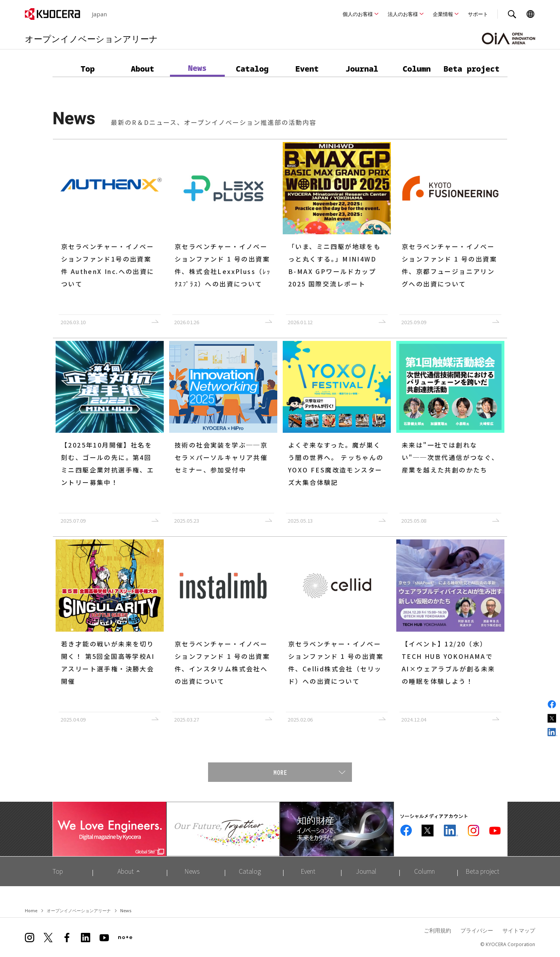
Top (88, 69)
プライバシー (477, 930)
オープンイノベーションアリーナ (79, 910)
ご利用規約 (437, 930)
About (143, 69)
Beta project (472, 69)
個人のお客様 (358, 14)
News (198, 68)
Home (31, 910)
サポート (478, 14)
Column (417, 69)
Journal (362, 69)
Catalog (252, 69)
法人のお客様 (403, 14)
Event (307, 69)
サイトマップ (519, 930)
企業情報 (443, 14)
